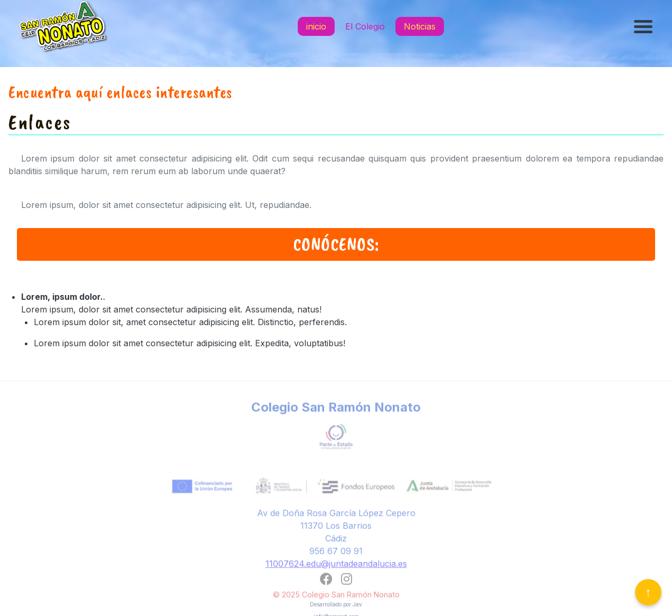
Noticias (420, 26)
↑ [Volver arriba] (648, 592)
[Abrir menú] (645, 26)
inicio (316, 26)
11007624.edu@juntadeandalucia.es (336, 567)
